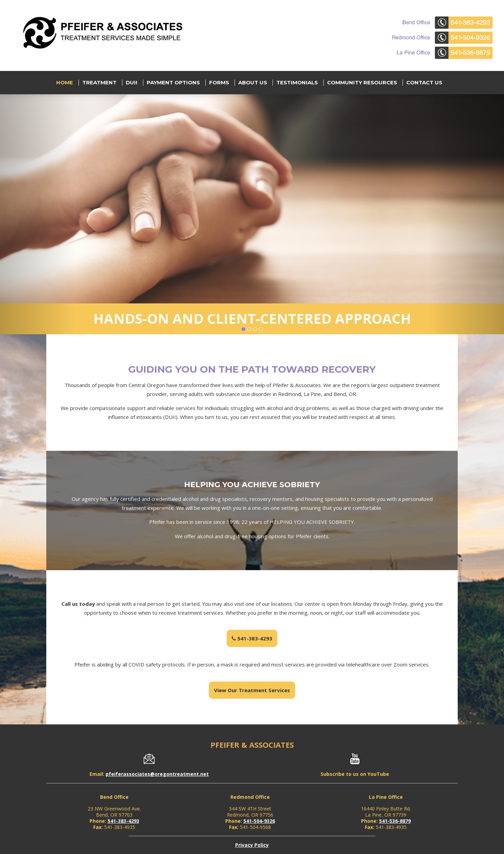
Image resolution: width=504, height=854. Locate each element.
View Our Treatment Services (252, 690)
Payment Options (173, 83)
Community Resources (362, 83)
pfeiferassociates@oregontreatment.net (157, 774)
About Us (253, 83)
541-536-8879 (395, 821)
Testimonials (297, 83)
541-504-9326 (259, 821)
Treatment (99, 83)
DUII (132, 83)
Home (65, 83)
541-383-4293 (252, 638)
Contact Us (424, 83)
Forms (219, 83)
